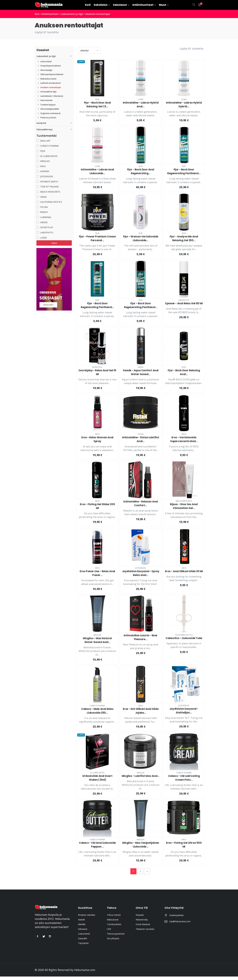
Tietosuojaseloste (116, 937)
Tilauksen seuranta (145, 932)
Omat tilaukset (143, 928)
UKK (109, 932)
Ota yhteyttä (113, 942)
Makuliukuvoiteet (47, 79)
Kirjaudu (140, 918)
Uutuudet (83, 942)
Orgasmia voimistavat (49, 113)
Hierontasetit (45, 100)
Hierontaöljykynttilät (48, 109)
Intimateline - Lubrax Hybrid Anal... (141, 104)
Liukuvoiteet (45, 61)
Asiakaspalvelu (177, 919)
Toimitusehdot (114, 928)
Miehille (82, 928)
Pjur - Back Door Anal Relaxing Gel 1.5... (97, 104)
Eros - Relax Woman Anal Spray (97, 439)
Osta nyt (49, 305)
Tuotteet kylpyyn (47, 105)
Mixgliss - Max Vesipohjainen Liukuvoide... (141, 848)
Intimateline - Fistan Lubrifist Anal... (141, 439)
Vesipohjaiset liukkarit (49, 66)
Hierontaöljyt (45, 70)
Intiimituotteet (51, 14)
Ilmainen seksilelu (87, 918)
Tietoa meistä (114, 918)
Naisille (82, 923)
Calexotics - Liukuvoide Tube (184, 638)
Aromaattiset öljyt (47, 92)
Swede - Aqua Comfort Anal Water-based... (141, 372)
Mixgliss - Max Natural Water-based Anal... (97, 640)
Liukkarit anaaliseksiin (49, 83)
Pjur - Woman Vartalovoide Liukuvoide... (141, 238)
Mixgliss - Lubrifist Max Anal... (141, 778)
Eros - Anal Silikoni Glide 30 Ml (184, 571)
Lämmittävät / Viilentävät (50, 96)
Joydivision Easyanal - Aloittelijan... (184, 711)
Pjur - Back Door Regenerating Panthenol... (184, 171)
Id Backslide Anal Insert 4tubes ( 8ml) (97, 778)
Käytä (54, 243)
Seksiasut (83, 932)
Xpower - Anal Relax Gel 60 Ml (184, 303)
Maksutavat (113, 923)
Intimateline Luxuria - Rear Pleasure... (141, 637)
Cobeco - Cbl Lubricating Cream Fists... (184, 778)
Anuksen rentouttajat (101, 14)
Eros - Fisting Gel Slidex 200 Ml (97, 506)
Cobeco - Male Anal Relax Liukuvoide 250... (97, 711)
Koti (37, 14)
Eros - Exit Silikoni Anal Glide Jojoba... (141, 711)
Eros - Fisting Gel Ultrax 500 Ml (184, 848)
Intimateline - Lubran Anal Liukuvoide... (97, 171)
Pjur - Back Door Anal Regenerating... (141, 171)
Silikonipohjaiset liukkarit (51, 74)
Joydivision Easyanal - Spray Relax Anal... (141, 573)
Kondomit (41, 123)
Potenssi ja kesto (47, 117)
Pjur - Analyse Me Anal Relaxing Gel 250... (184, 238)
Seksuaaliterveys (45, 129)
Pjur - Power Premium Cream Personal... (97, 238)
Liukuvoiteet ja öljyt (74, 14)
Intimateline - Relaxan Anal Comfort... (141, 503)
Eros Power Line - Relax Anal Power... (97, 573)
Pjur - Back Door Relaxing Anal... (184, 372)
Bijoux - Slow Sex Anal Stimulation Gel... (184, 506)
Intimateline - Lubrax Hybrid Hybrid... (184, 104)
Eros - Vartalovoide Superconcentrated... (184, 439)
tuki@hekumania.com (180, 925)
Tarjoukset (83, 947)
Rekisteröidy (142, 923)
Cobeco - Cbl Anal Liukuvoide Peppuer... (97, 848)
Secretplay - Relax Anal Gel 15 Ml (97, 372)
